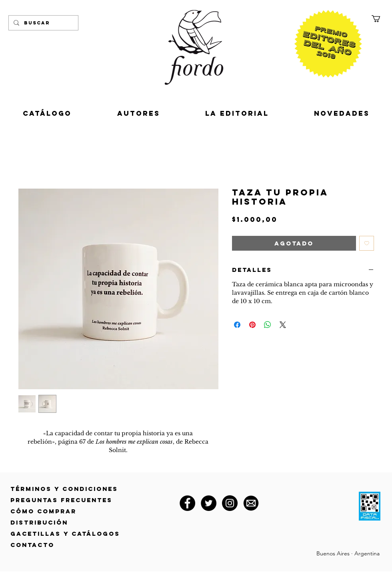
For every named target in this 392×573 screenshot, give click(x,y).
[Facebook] (187, 503)
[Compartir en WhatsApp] (268, 325)
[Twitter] (209, 503)
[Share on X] (283, 325)
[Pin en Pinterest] (252, 325)
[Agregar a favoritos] (367, 243)
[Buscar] (43, 23)
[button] (380, 19)
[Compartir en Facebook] (237, 325)
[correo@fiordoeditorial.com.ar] (251, 503)
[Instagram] (230, 503)
